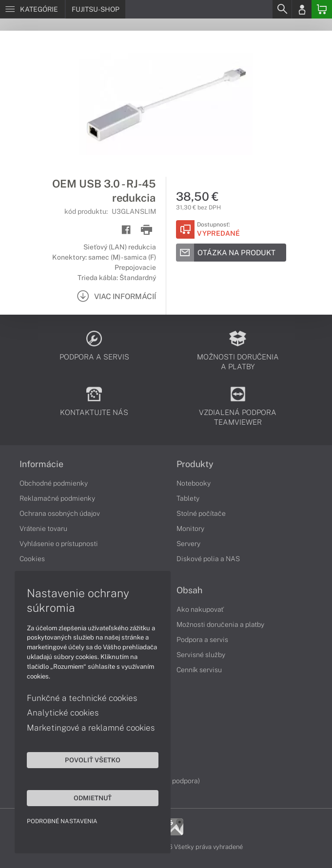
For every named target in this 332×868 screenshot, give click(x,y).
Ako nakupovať (200, 609)
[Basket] (322, 9)
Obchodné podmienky (54, 483)
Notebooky (194, 483)
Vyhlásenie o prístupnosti (59, 544)
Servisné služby (201, 655)
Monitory (190, 528)
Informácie (41, 464)
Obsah (189, 590)
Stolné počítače (201, 513)
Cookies (32, 559)
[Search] (282, 9)
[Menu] (32, 9)
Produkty (195, 464)
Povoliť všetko (93, 760)
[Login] (302, 9)
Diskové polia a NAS (208, 559)
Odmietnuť (93, 798)
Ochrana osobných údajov (60, 513)
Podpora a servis (202, 640)
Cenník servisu (199, 670)
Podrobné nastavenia (62, 821)
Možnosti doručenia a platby (220, 624)
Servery (188, 544)
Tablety (188, 498)
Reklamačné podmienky (57, 498)
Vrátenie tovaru (43, 528)
